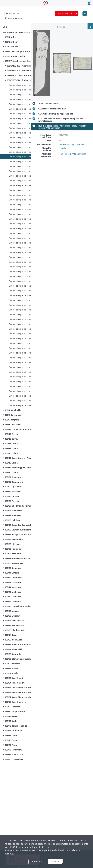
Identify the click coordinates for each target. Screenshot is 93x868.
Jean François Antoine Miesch (72, 154)
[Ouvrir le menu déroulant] (4, 3)
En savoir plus (37, 861)
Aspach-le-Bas (77, 144)
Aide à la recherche (15, 18)
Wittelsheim (64, 144)
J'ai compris (55, 861)
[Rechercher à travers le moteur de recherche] (31, 13)
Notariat (63, 148)
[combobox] (67, 13)
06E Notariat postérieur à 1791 (17, 32)
